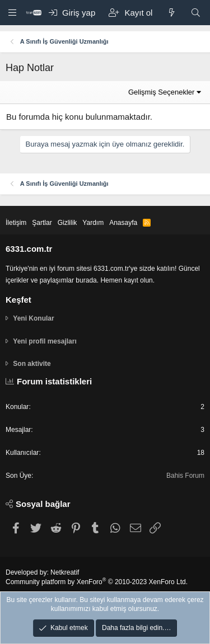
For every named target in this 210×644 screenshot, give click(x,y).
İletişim (16, 223)
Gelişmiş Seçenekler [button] (162, 92)
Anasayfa (123, 223)
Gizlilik (67, 223)
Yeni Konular (33, 318)
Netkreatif (65, 572)
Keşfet (18, 300)
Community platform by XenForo (97, 582)
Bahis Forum (185, 476)
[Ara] (196, 13)
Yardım (93, 223)
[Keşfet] (171, 13)
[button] (13, 12)
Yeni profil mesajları (45, 341)
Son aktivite (32, 364)
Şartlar (42, 223)
